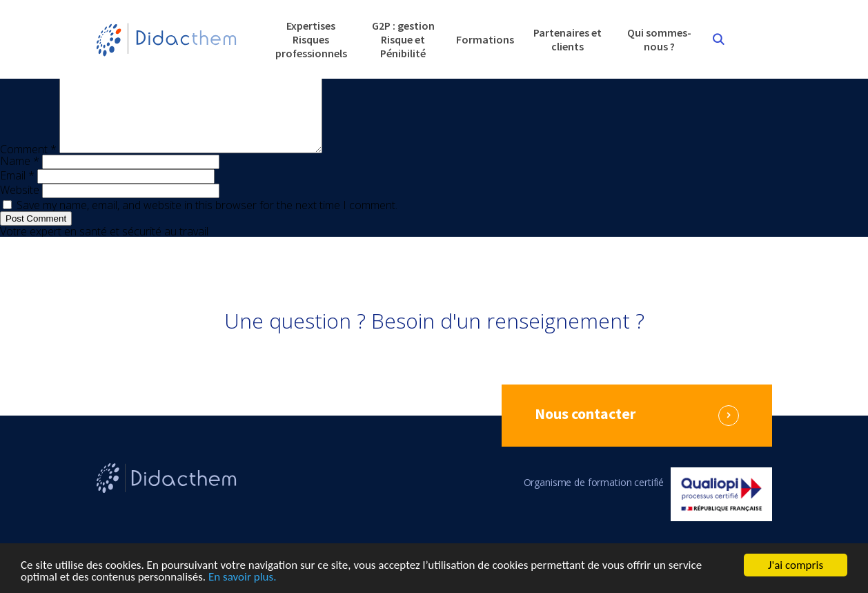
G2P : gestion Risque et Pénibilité (403, 39)
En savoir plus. (242, 578)
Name (20, 177)
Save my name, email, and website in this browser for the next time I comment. (207, 222)
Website (20, 206)
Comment (28, 166)
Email (17, 192)
